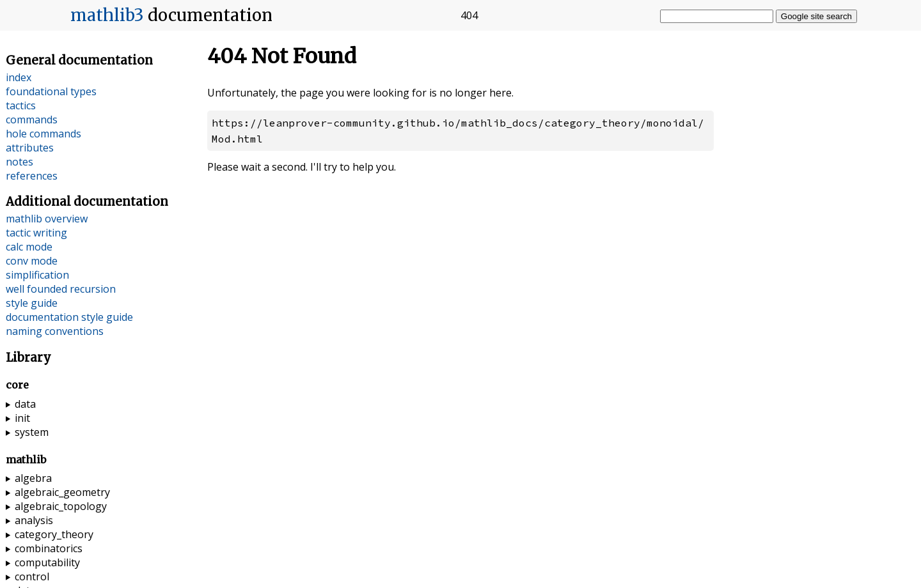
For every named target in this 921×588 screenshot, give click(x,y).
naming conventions (55, 331)
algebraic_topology (61, 506)
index (19, 77)
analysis (34, 520)
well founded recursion (61, 289)
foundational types (51, 91)
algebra (33, 478)
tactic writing (36, 233)
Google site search (816, 16)
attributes (30, 148)
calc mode (29, 247)
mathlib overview (47, 219)
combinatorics (49, 548)
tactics (21, 105)
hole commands (43, 134)
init (22, 418)
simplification (37, 275)
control (32, 576)
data (25, 404)
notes (20, 162)
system (32, 432)
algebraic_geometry (62, 492)
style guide (32, 303)
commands (32, 120)
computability (47, 562)
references (32, 176)
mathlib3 (107, 15)
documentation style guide (69, 317)
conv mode (32, 261)
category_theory (54, 534)
